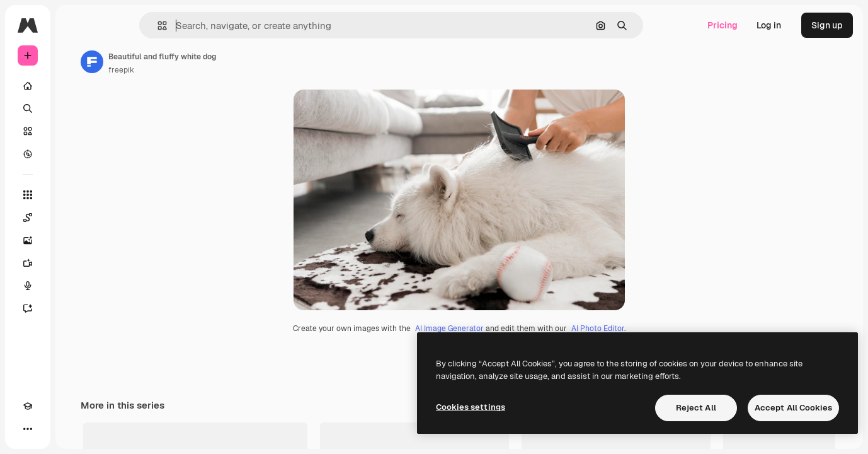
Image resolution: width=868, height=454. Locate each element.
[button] (205, 26)
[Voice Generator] (76, 286)
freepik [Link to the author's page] (217, 70)
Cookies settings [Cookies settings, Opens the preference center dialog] (471, 407)
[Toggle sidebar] (123, 25)
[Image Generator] (76, 240)
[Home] (76, 86)
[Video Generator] (76, 263)
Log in (769, 25)
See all (824, 442)
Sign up (827, 25)
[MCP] (73, 429)
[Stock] (76, 131)
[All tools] (76, 195)
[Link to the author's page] (188, 62)
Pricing (722, 25)
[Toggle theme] (50, 429)
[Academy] (28, 429)
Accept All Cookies (793, 408)
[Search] (76, 108)
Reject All (696, 408)
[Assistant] (76, 308)
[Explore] (76, 154)
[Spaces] (76, 218)
